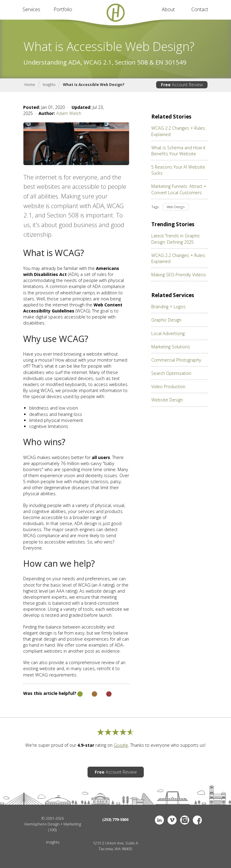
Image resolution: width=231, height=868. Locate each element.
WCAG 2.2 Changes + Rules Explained (178, 131)
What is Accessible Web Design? (94, 85)
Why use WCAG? (56, 339)
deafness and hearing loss (56, 414)
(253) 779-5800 (115, 819)
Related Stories (171, 117)
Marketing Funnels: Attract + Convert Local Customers (179, 189)
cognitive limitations (49, 426)
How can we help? (59, 564)
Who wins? (44, 442)
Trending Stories (173, 224)
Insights (49, 85)
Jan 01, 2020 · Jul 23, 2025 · (63, 110)
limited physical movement (56, 420)
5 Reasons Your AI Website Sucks (178, 170)
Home (30, 85)
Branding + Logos (168, 307)
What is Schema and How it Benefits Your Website (178, 151)
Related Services (173, 295)
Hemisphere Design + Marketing (53, 824)
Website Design (167, 400)
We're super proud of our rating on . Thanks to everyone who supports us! (115, 745)
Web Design (176, 207)
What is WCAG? (54, 253)
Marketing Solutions (171, 347)
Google (121, 745)
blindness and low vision (54, 408)
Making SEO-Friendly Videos (179, 275)
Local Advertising (168, 333)
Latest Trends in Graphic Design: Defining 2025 (176, 239)
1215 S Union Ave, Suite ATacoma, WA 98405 (115, 846)
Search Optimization (171, 373)
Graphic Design (166, 320)
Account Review (182, 85)
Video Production (168, 386)
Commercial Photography (176, 360)
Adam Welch (69, 113)
